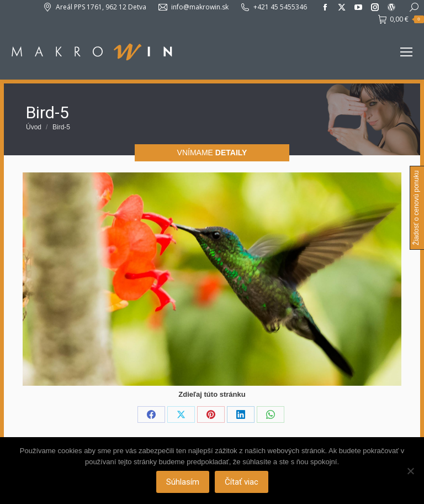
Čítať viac (242, 482)
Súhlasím (183, 482)
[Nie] (410, 471)
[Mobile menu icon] (406, 52)
